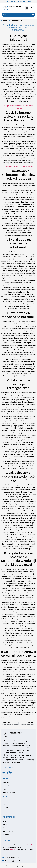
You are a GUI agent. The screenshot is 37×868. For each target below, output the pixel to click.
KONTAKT (13, 850)
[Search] (33, 15)
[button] (27, 8)
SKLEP (29, 845)
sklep (5, 778)
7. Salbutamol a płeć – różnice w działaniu (19, 166)
